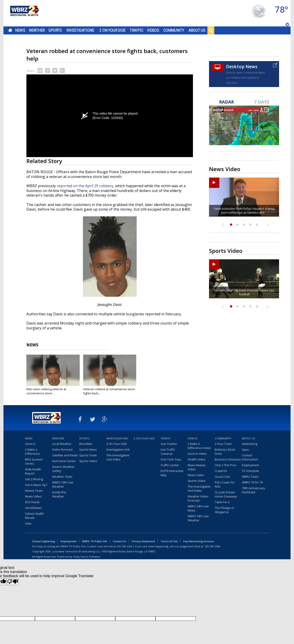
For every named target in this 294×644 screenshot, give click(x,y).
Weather (37, 30)
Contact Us (120, 541)
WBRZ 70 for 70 (252, 482)
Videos (153, 30)
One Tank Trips (171, 459)
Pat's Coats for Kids (225, 484)
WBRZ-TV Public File (95, 541)
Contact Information (250, 457)
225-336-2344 (212, 546)
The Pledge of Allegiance (224, 510)
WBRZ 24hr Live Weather (63, 484)
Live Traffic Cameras (168, 452)
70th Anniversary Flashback (253, 490)
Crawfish (221, 471)
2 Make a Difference (32, 452)
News (20, 30)
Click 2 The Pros (226, 465)
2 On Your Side (112, 30)
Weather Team (62, 477)
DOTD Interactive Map (172, 473)
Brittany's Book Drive (225, 452)
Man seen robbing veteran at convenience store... (46, 391)
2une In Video (197, 454)
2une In (30, 444)
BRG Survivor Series (34, 461)
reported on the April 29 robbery (85, 186)
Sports (55, 30)
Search (211, 30)
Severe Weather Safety (63, 469)
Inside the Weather (59, 494)
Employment (250, 465)
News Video (33, 496)
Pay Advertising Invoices (199, 541)
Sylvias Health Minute (34, 516)
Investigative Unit (118, 449)
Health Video (196, 459)
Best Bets (86, 444)
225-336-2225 (124, 546)
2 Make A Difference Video (199, 446)
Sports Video (88, 461)
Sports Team (88, 455)
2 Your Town (223, 444)
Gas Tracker (169, 444)
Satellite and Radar (65, 455)
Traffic (137, 30)
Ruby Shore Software (87, 557)
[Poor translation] (13, 582)
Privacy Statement (143, 541)
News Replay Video (196, 467)
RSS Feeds (32, 502)
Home (10, 30)
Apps (245, 449)
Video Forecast (62, 449)
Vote (28, 523)
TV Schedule (250, 471)
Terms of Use (169, 541)
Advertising (250, 444)
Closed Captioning (44, 541)
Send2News (33, 508)
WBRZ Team (250, 477)
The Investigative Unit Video (118, 457)
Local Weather (62, 444)
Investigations (80, 30)
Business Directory (228, 459)
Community (174, 30)
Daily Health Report (33, 471)
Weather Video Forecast (198, 498)
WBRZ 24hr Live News (198, 508)
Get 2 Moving (34, 479)
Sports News (88, 449)
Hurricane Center (64, 461)
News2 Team (34, 491)
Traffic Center (170, 465)
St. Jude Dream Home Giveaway (226, 494)
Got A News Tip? (36, 485)
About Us (197, 30)
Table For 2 (222, 502)
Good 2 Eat (222, 477)
